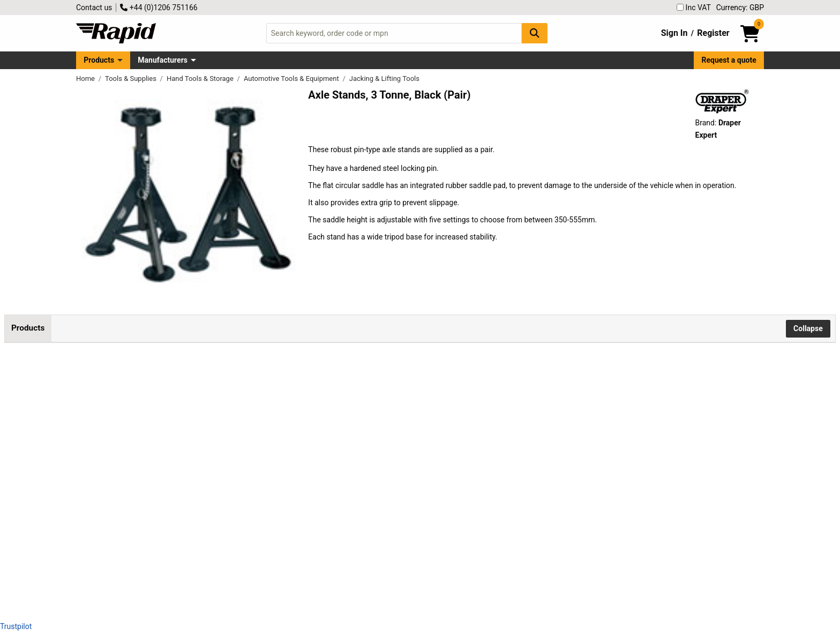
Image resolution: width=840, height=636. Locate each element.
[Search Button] (535, 33)
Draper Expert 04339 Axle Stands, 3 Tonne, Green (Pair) (203, 445)
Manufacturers (163, 60)
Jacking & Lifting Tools (384, 78)
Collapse (808, 328)
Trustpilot (16, 626)
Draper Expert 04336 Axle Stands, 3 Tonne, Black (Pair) (202, 372)
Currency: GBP (740, 8)
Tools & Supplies (132, 78)
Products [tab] (28, 328)
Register (713, 33)
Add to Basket (439, 384)
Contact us (94, 8)
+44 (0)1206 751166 (159, 8)
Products (99, 60)
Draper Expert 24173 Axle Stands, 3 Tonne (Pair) (191, 517)
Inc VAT (694, 8)
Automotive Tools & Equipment (292, 78)
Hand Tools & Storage (201, 78)
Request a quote (729, 60)
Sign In (674, 33)
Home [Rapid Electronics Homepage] (86, 78)
